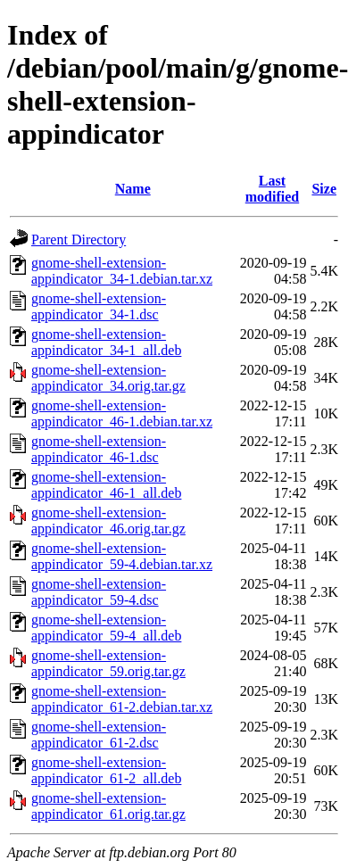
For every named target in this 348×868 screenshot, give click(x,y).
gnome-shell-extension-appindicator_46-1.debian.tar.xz (122, 413)
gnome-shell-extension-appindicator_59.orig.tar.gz (108, 663)
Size (324, 189)
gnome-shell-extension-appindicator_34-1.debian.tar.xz (122, 271)
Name (133, 189)
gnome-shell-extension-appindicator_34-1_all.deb (106, 342)
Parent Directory (79, 240)
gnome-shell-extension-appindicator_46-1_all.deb (106, 485)
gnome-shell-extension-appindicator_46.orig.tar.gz (108, 521)
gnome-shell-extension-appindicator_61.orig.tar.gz (108, 806)
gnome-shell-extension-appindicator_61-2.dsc (99, 735)
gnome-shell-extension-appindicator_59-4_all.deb (106, 628)
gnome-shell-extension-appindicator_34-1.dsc (99, 306)
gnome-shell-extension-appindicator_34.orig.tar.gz (108, 378)
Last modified (272, 189)
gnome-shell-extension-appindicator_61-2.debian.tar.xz (122, 699)
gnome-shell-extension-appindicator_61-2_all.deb (106, 770)
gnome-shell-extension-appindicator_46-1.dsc (99, 449)
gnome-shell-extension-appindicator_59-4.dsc (99, 592)
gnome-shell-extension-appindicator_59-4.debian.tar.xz (122, 556)
